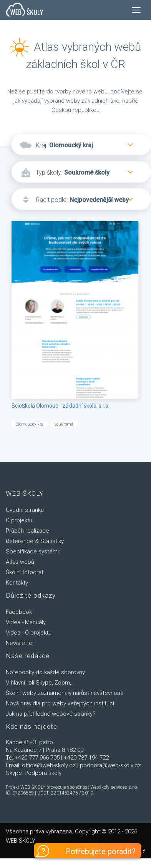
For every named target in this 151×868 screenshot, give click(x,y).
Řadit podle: (52, 200)
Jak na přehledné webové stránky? (51, 714)
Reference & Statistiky (35, 541)
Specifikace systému (33, 551)
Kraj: (41, 145)
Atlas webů (20, 562)
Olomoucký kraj (71, 145)
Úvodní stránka (25, 510)
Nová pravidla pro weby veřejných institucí (60, 703)
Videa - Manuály (26, 622)
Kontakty (17, 583)
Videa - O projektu (29, 633)
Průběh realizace (27, 531)
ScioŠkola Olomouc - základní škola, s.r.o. (61, 406)
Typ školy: (49, 172)
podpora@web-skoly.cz (110, 765)
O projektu (19, 520)
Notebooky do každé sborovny (45, 672)
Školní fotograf (25, 572)
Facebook (19, 612)
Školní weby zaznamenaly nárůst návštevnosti (65, 693)
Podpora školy (43, 773)
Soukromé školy (87, 172)
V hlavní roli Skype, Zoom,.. (40, 683)
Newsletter (20, 643)
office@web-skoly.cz (49, 765)
